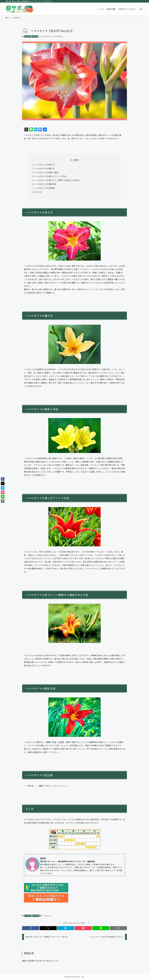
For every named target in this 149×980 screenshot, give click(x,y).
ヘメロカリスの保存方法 (46, 184)
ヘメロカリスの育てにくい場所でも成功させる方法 (57, 180)
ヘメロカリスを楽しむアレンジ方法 (51, 176)
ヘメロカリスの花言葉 (45, 188)
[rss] (142, 1)
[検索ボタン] (141, 9)
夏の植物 (27, 36)
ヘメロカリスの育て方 (45, 165)
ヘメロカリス (47, 916)
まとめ (38, 192)
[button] (31, 928)
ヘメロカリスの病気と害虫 (47, 172)
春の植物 (35, 36)
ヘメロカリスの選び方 (45, 168)
